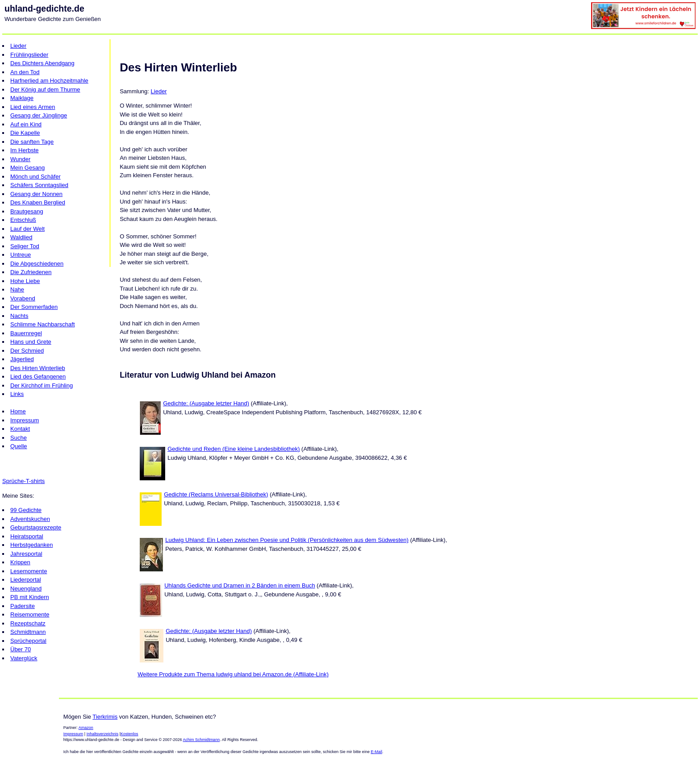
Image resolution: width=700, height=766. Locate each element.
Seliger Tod (25, 246)
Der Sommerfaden (34, 307)
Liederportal (26, 580)
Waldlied (21, 237)
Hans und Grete (31, 342)
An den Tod (25, 72)
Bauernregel (26, 333)
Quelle (19, 446)
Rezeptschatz (28, 623)
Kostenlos (129, 734)
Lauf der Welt (27, 229)
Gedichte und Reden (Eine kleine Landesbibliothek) (233, 449)
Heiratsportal (27, 536)
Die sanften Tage (32, 142)
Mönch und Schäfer (35, 177)
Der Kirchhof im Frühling (42, 385)
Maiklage (22, 98)
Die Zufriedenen (31, 272)
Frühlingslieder (29, 55)
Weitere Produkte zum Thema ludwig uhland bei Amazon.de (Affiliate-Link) (233, 674)
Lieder (18, 46)
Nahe (17, 289)
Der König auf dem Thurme (45, 90)
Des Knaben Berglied (38, 202)
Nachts (19, 316)
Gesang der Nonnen (36, 194)
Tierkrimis (105, 717)
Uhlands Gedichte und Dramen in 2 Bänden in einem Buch (240, 585)
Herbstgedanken (31, 545)
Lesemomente (29, 571)
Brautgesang (27, 211)
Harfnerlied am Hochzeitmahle (49, 81)
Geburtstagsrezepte (36, 527)
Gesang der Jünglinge (39, 115)
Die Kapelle (25, 133)
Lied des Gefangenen (38, 377)
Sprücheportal (28, 641)
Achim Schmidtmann (202, 740)
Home (18, 411)
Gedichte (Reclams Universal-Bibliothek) (216, 494)
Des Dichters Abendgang (42, 63)
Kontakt (20, 429)
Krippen (20, 562)
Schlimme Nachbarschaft (43, 324)
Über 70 (21, 649)
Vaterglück (24, 658)
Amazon (86, 728)
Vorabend (23, 298)
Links (17, 394)
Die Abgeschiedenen (37, 264)
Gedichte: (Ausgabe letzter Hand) (206, 403)
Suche (19, 438)
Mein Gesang (27, 168)
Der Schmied (27, 351)
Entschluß (23, 220)
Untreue (21, 255)
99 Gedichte (26, 510)
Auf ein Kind (26, 124)
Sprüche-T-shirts (23, 481)
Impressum (25, 420)
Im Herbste (25, 150)
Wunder (20, 159)
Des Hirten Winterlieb (38, 368)
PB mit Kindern (30, 597)
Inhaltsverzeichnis (103, 734)
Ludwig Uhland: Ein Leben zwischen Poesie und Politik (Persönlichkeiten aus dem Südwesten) (287, 540)
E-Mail (376, 752)
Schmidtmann (28, 632)
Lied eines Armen (33, 107)
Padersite (23, 606)
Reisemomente (30, 614)
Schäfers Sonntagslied (39, 185)
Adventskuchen (30, 519)
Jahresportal (26, 554)
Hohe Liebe (25, 281)
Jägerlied (22, 359)
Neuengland (26, 589)
